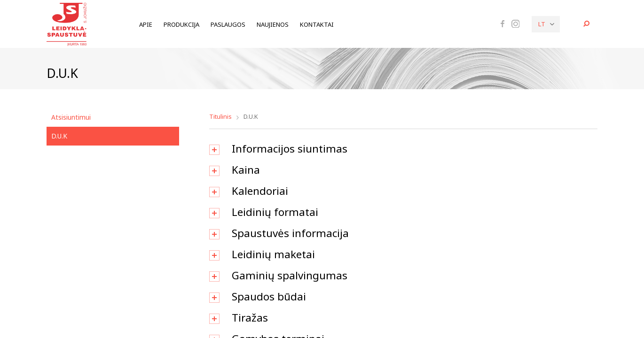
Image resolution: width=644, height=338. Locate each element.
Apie (146, 24)
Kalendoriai (260, 191)
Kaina (246, 170)
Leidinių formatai (275, 212)
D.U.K (59, 136)
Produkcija (181, 24)
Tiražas (250, 318)
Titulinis (220, 116)
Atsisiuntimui (71, 117)
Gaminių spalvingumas (290, 275)
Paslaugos (228, 24)
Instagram (515, 24)
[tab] (404, 149)
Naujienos (273, 24)
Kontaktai (317, 24)
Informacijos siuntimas (290, 149)
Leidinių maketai (273, 254)
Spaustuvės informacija (290, 233)
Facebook (503, 23)
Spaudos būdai (269, 296)
